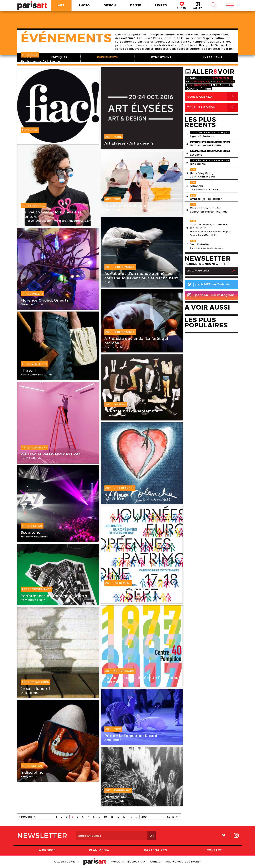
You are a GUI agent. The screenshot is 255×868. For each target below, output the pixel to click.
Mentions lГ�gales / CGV (128, 862)
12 (118, 817)
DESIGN (110, 5)
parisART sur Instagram (211, 295)
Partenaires (156, 850)
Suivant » (174, 817)
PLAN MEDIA (99, 850)
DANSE (136, 5)
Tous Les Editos (213, 107)
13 (124, 817)
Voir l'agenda (213, 97)
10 (106, 817)
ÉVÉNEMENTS (107, 57)
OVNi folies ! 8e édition (206, 199)
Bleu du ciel (198, 164)
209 (144, 817)
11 (112, 817)
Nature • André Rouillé (206, 145)
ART (61, 5)
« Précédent (27, 817)
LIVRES (161, 5)
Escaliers (196, 155)
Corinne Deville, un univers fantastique (209, 226)
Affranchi (196, 186)
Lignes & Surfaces (202, 136)
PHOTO (84, 5)
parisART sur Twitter (207, 285)
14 (131, 817)
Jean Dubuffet (200, 244)
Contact (214, 850)
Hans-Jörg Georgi (202, 173)
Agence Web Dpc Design (183, 862)
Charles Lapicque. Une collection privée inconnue (209, 210)
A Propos (47, 850)
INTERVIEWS (213, 57)
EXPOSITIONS (161, 57)
